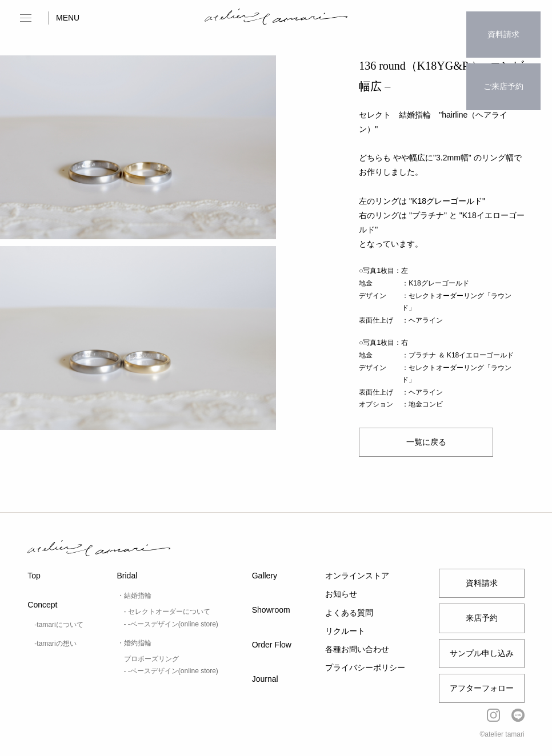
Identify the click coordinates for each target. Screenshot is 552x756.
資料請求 (503, 26)
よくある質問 (349, 613)
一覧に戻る (426, 442)
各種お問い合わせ (357, 649)
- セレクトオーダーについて (167, 612)
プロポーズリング (151, 659)
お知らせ (341, 594)
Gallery (265, 576)
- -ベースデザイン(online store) (171, 624)
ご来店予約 (503, 61)
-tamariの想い (55, 644)
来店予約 (482, 618)
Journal (265, 679)
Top (34, 576)
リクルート (345, 631)
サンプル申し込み (482, 653)
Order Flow (272, 645)
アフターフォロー (482, 688)
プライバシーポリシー (365, 667)
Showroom (271, 610)
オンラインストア (357, 576)
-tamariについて (59, 625)
